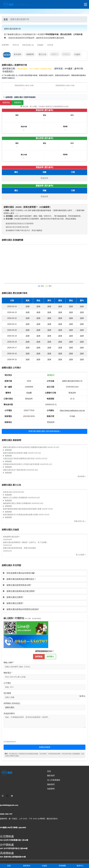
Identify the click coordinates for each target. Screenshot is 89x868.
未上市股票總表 (54, 780)
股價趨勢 (40, 45)
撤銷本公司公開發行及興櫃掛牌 (15, 498)
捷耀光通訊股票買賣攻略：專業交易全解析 (20, 548)
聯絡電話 (7, 673)
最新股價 (7, 55)
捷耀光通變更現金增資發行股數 (15, 453)
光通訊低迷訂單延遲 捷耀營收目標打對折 (19, 458)
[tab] (44, 573)
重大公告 (43, 54)
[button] (44, 573)
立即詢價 (50, 45)
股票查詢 (27, 866)
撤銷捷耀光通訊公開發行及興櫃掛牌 (17, 503)
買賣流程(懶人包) (28, 45)
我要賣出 (18, 103)
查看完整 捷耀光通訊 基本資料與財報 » (44, 431)
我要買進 (6, 103)
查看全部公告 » (80, 521)
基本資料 (17, 54)
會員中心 (80, 866)
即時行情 (16, 45)
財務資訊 (66, 54)
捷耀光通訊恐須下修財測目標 (15, 470)
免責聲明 (51, 789)
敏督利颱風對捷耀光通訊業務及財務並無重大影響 (22, 509)
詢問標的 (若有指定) (12, 703)
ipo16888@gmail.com (9, 805)
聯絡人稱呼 (8, 663)
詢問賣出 (50, 656)
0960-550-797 (6, 814)
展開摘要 (8, 450)
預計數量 (7, 693)
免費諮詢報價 (44, 747)
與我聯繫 (62, 866)
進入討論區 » (81, 555)
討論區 (44, 866)
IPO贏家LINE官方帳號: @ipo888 (13, 828)
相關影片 (55, 54)
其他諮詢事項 (9, 713)
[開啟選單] (86, 5)
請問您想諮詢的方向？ (44, 651)
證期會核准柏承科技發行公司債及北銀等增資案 (21, 464)
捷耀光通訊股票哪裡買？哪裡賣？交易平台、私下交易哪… (26, 542)
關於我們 (51, 776)
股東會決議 (8, 492)
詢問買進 (39, 656)
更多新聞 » (82, 476)
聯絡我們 (51, 784)
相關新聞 (30, 54)
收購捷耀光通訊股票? (11, 537)
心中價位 (7, 683)
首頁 (9, 866)
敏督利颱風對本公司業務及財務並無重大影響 (21, 515)
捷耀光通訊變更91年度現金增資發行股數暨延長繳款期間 (25, 447)
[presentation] (21, 735)
